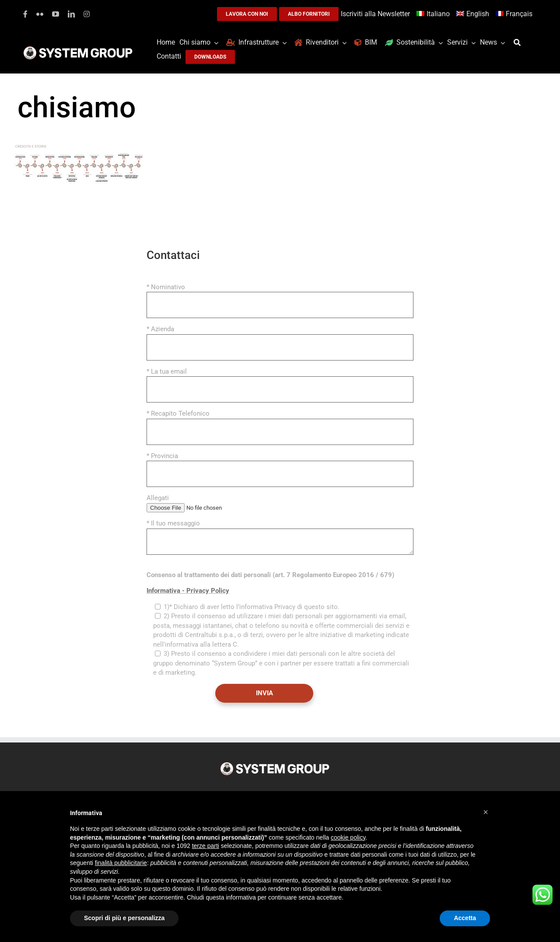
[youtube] (56, 14)
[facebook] (25, 14)
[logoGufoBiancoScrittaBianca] (78, 49)
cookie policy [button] (348, 837)
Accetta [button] (465, 918)
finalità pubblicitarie (121, 863)
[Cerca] (519, 43)
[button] (486, 812)
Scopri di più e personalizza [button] (124, 918)
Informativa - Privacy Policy (188, 591)
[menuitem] (434, 14)
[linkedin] (71, 14)
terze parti (206, 846)
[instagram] (87, 14)
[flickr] (40, 14)
